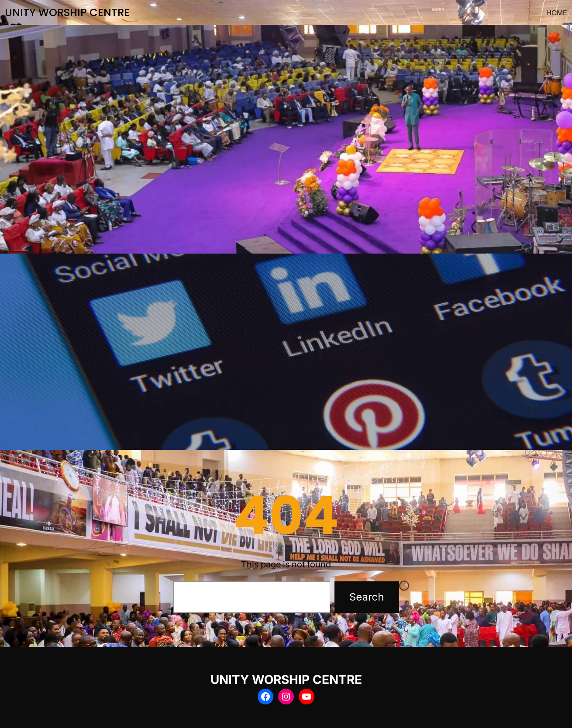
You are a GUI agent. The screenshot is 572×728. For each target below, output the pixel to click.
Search (367, 597)
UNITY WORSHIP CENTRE (67, 12)
